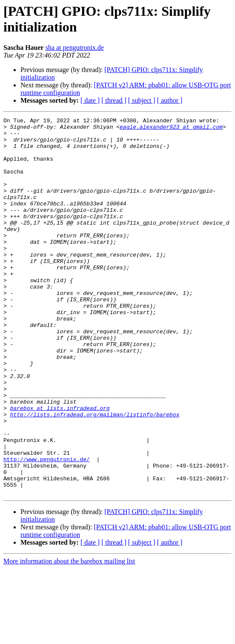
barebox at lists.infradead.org (60, 467)
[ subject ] (142, 100)
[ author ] (170, 100)
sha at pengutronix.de (75, 48)
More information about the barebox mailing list (69, 637)
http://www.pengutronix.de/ (47, 528)
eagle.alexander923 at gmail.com (171, 129)
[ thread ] (114, 100)
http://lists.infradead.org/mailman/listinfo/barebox (95, 474)
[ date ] (90, 100)
